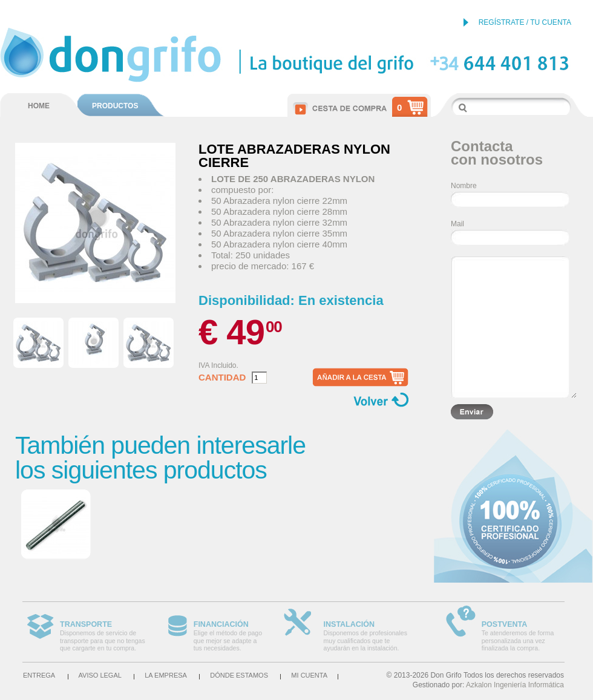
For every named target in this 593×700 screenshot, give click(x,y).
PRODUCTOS (115, 106)
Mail (457, 224)
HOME (39, 106)
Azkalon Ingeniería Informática (515, 685)
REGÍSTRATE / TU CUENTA (525, 22)
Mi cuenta (309, 675)
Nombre (464, 186)
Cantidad (222, 378)
